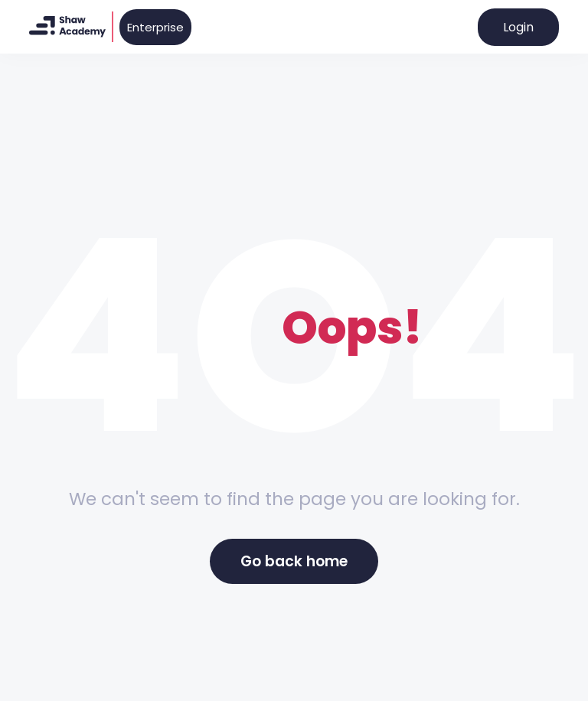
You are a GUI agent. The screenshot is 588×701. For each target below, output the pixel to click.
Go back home (294, 561)
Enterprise (155, 27)
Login (518, 27)
